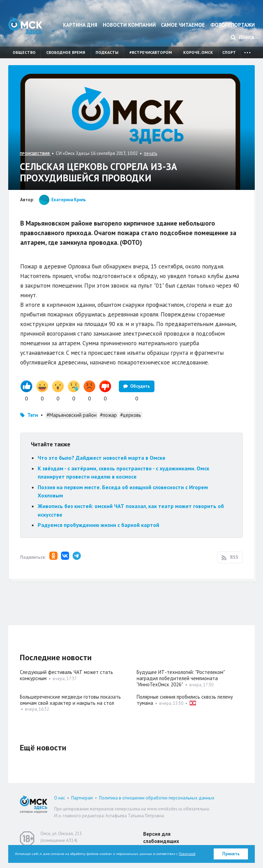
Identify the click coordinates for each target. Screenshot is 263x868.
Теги (33, 415)
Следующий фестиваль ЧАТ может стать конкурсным (66, 675)
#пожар (108, 415)
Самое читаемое (183, 25)
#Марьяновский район (72, 415)
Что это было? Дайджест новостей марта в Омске (102, 458)
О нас (60, 798)
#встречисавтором (151, 52)
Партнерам (82, 798)
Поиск (243, 37)
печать (151, 153)
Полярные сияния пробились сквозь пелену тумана (185, 700)
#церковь (131, 415)
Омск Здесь (25, 26)
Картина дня (80, 25)
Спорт (229, 52)
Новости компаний (129, 25)
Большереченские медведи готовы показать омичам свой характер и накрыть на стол (70, 700)
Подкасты (107, 52)
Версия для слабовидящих (161, 837)
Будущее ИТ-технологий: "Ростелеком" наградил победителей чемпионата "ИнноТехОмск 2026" (181, 678)
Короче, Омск (198, 52)
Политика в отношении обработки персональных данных (157, 798)
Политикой (187, 854)
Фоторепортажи (233, 25)
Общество (24, 52)
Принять (231, 854)
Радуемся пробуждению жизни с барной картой (98, 525)
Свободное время (66, 52)
